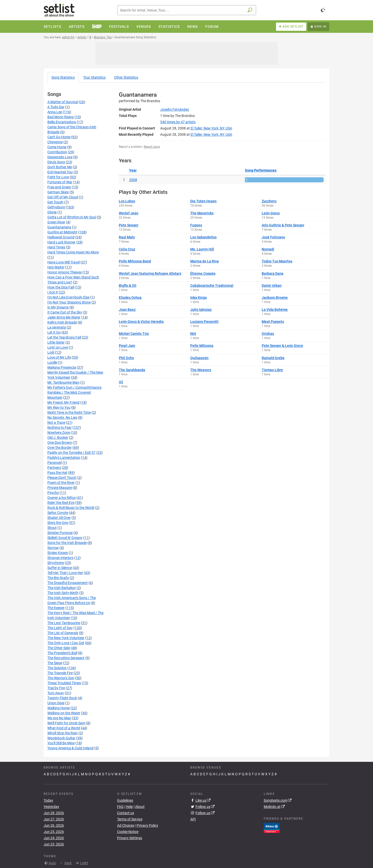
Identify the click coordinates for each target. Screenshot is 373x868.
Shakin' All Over (59, 518)
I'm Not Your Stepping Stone (69, 302)
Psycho (53, 493)
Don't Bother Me (60, 167)
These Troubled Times (64, 683)
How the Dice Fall (61, 287)
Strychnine (56, 563)
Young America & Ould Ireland (70, 748)
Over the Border (60, 448)
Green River (56, 222)
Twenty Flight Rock (62, 698)
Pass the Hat (57, 473)
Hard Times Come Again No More (73, 252)
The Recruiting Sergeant (66, 658)
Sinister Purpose (60, 533)
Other (126, 77)
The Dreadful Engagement (68, 583)
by (178, 122)
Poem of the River (61, 483)
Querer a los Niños (62, 498)
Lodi (51, 352)
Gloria (52, 212)
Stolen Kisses (58, 553)
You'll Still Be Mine (61, 743)
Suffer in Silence (60, 568)
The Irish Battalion (62, 588)
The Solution (57, 668)
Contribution (57, 152)
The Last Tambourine (64, 623)
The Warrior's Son (61, 678)
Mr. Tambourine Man (63, 382)
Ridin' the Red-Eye (61, 503)
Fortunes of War (60, 182)
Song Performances (261, 170)
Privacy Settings (130, 838)
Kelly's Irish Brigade (62, 322)
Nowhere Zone (59, 432)
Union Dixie (56, 703)
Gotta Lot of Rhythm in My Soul (72, 217)
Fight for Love (58, 177)
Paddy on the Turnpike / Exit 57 (71, 453)
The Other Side (59, 648)
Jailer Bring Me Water (64, 317)
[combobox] (187, 10)
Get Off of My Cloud (63, 197)
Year (133, 170)
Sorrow (53, 548)
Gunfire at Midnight (62, 232)
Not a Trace (56, 422)
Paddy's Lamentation (64, 458)
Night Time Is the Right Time (69, 412)
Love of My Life (59, 357)
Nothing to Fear (60, 427)
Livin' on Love (58, 347)
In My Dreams (58, 307)
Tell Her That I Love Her (65, 573)
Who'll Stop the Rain (63, 733)
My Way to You (59, 407)
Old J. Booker (58, 438)
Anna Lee (55, 112)
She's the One (58, 523)
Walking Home (59, 708)
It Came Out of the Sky (65, 312)
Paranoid (55, 463)
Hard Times (56, 247)
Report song (152, 147)
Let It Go (54, 332)
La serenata (57, 327)
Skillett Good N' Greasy (65, 538)
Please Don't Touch (62, 478)
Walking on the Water (64, 713)
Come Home (57, 147)
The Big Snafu (58, 578)
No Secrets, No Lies (62, 417)
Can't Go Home (59, 137)
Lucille (52, 362)
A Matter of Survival (63, 102)
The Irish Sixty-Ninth (63, 593)
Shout (52, 528)
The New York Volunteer (66, 638)
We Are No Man (59, 718)
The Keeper (56, 608)
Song (63, 77)
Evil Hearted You (60, 172)
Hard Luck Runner (61, 242)
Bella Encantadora (62, 122)
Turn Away (56, 693)
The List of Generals (63, 633)
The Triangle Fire (60, 673)
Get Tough (55, 202)
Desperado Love (60, 157)
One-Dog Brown (60, 443)
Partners (54, 468)
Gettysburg (56, 207)
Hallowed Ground (61, 237)
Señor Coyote (58, 513)
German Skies (58, 192)
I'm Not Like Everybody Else (68, 297)
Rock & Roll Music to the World (71, 508)
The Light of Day (60, 628)
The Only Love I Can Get (66, 643)
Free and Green (59, 187)
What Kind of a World (64, 728)
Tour (94, 77)
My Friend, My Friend (63, 402)
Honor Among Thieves (65, 272)
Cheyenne (55, 142)
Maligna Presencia (62, 367)
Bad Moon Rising (61, 117)
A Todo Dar (56, 107)
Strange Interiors (60, 558)
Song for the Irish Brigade (67, 543)
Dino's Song (56, 162)
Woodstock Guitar (61, 738)
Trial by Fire (56, 688)
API (193, 819)
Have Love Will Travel (64, 262)
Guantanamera (59, 227)
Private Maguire (60, 488)
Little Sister (56, 342)
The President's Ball (62, 653)
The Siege (55, 663)
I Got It (53, 292)
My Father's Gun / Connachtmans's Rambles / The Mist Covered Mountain (74, 392)
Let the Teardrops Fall (64, 337)
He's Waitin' (56, 267)
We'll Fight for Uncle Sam (66, 723)
